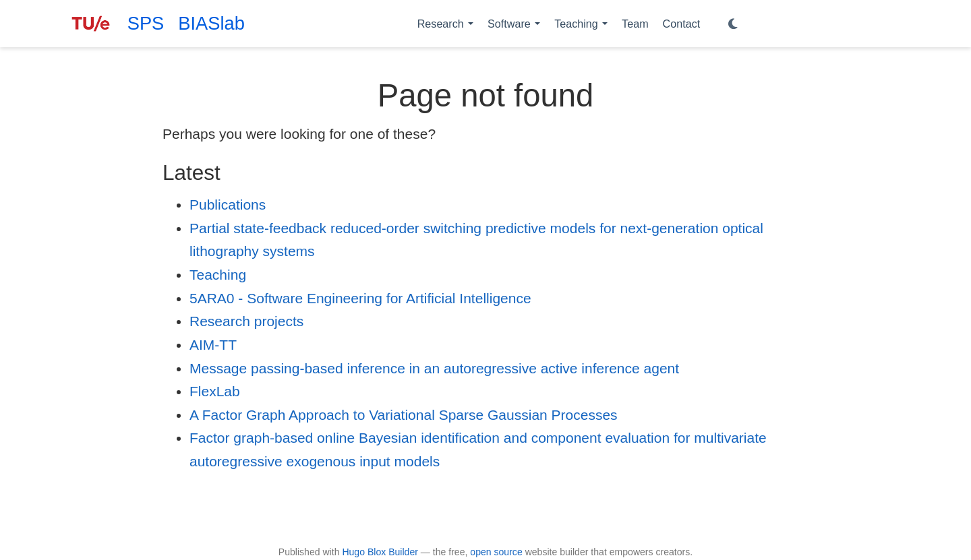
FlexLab (215, 391)
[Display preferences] (733, 24)
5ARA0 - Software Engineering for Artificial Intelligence (360, 298)
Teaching (218, 275)
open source (496, 552)
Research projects (246, 321)
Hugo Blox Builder (380, 552)
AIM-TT (213, 345)
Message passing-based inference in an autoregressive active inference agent (434, 368)
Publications (228, 205)
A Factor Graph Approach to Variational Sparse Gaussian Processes (404, 415)
